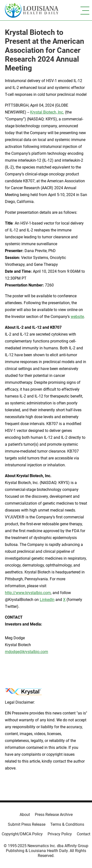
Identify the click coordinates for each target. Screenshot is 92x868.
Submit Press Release (27, 824)
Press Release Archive (54, 815)
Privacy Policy (60, 834)
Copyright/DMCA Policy (22, 834)
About (25, 815)
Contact (84, 834)
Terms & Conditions (67, 824)
